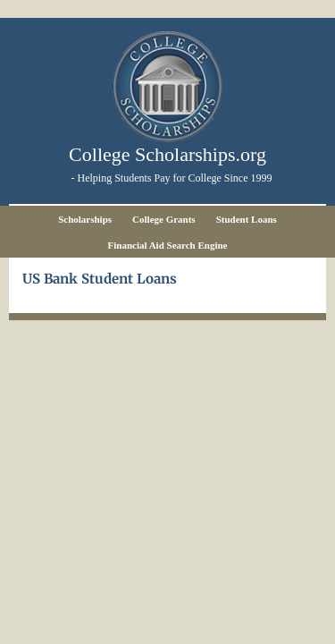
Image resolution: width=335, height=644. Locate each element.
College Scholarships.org (167, 154)
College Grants (164, 219)
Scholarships (85, 219)
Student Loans (247, 219)
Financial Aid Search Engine (168, 245)
